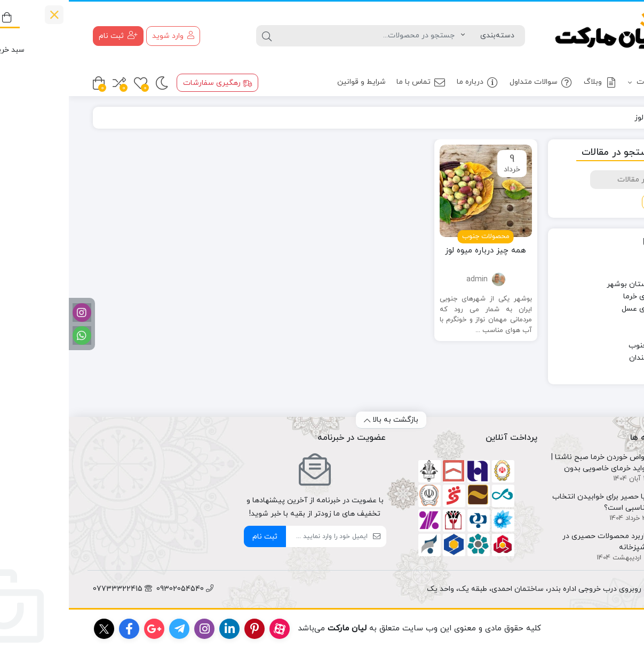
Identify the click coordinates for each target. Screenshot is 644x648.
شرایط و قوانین (293, 82)
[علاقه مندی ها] (72, 83)
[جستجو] (300, 36)
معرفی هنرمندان (586, 358)
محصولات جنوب (586, 346)
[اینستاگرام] (13, 313)
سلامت (601, 321)
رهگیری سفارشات (149, 83)
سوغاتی (599, 333)
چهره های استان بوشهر (575, 284)
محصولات (587, 82)
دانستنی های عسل (582, 309)
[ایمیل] (258, 536)
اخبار (605, 272)
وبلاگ (532, 82)
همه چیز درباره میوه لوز (417, 251)
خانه (607, 118)
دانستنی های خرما (583, 297)
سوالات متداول (472, 82)
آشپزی (601, 260)
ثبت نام (196, 537)
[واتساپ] (13, 335)
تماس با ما (352, 82)
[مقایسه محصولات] (50, 83)
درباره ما (409, 82)
